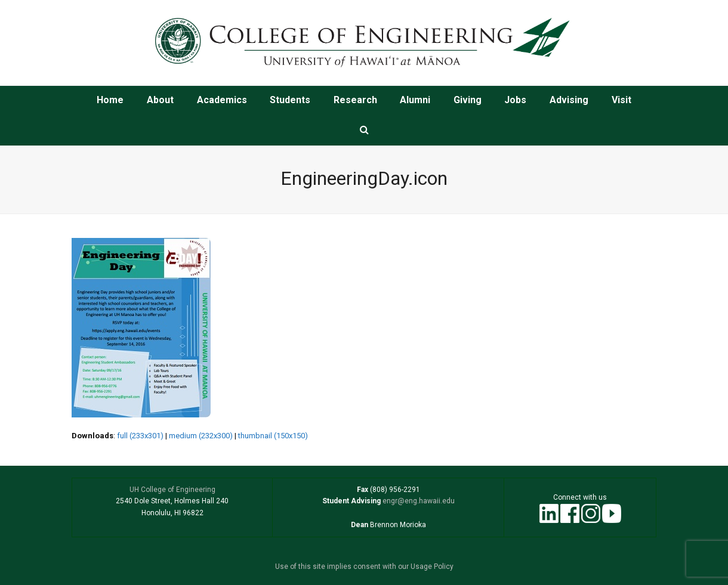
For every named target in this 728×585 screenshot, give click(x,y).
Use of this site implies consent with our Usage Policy (364, 567)
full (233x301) (140, 436)
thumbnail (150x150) (273, 436)
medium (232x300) (201, 436)
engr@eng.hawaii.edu (418, 501)
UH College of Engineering (172, 490)
